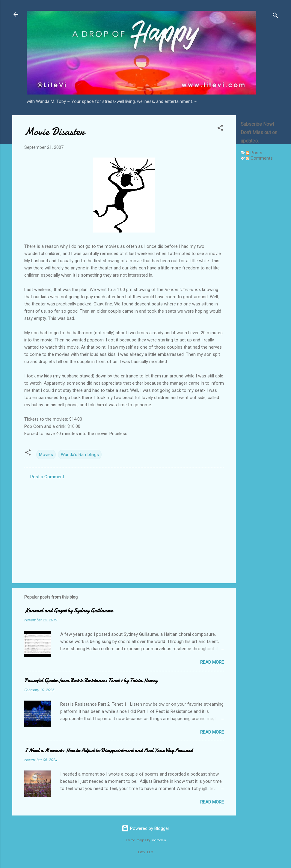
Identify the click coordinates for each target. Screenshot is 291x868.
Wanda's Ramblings (80, 455)
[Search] (275, 16)
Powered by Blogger (145, 828)
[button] (220, 129)
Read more (212, 662)
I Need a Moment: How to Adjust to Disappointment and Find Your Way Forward (108, 751)
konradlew (159, 840)
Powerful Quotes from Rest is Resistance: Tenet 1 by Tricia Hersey (91, 681)
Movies (46, 455)
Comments (259, 158)
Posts (254, 153)
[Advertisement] (260, 256)
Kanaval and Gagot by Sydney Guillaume (68, 611)
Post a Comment (47, 477)
